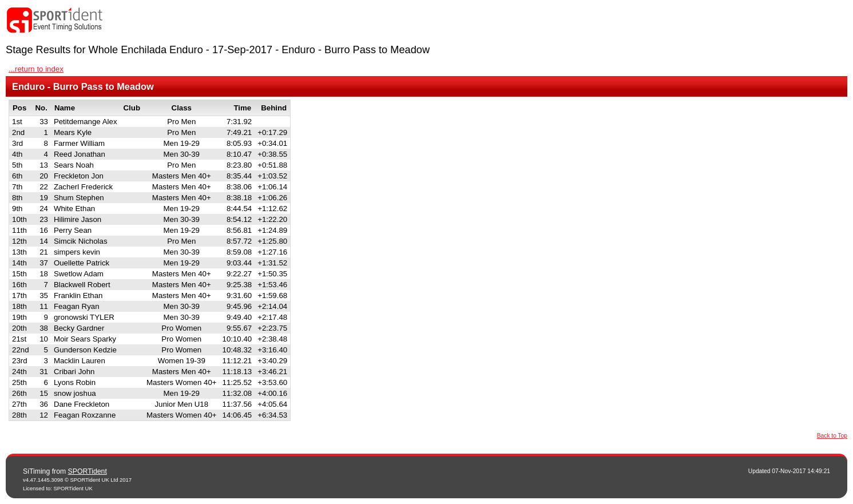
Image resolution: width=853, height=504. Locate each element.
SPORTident (88, 471)
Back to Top (832, 436)
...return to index (36, 69)
